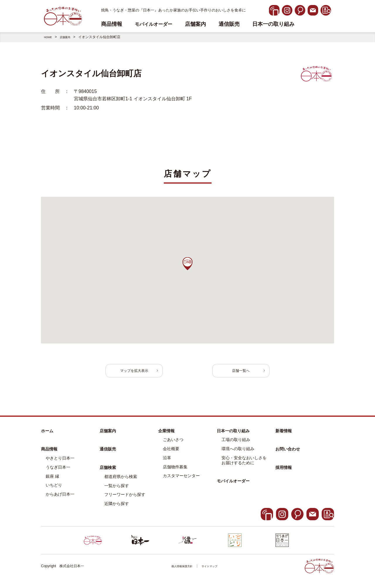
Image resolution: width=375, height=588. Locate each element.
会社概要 (171, 453)
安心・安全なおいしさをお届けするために (244, 465)
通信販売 (229, 24)
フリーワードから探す (125, 499)
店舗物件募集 (175, 471)
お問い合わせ (288, 453)
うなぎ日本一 (58, 472)
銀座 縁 (52, 481)
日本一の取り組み (273, 24)
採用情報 (284, 472)
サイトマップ (213, 570)
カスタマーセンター (181, 480)
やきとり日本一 (60, 462)
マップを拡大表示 (144, 373)
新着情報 (284, 435)
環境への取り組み (238, 453)
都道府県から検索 (121, 481)
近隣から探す (117, 508)
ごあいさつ (173, 444)
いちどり (54, 489)
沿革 (167, 462)
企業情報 (166, 435)
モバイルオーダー (233, 485)
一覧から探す (117, 490)
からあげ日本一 (60, 499)
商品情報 (49, 453)
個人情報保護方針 (179, 570)
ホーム (47, 435)
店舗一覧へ (231, 373)
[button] (187, 264)
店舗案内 (195, 24)
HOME (49, 37)
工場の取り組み (236, 444)
